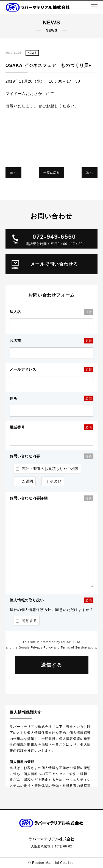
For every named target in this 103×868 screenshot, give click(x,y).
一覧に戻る (51, 173)
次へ (90, 173)
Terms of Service (74, 647)
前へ (13, 173)
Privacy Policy (42, 647)
